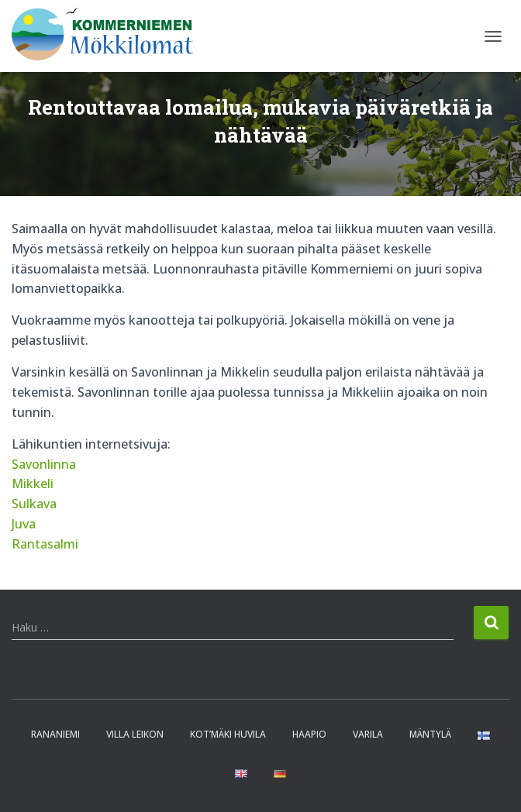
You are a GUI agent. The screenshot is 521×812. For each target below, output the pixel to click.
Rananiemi (55, 734)
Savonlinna (44, 464)
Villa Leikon (135, 734)
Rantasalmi (45, 544)
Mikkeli (33, 483)
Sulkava (34, 504)
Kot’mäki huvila (228, 734)
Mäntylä (430, 734)
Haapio (309, 734)
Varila (368, 734)
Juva (24, 524)
